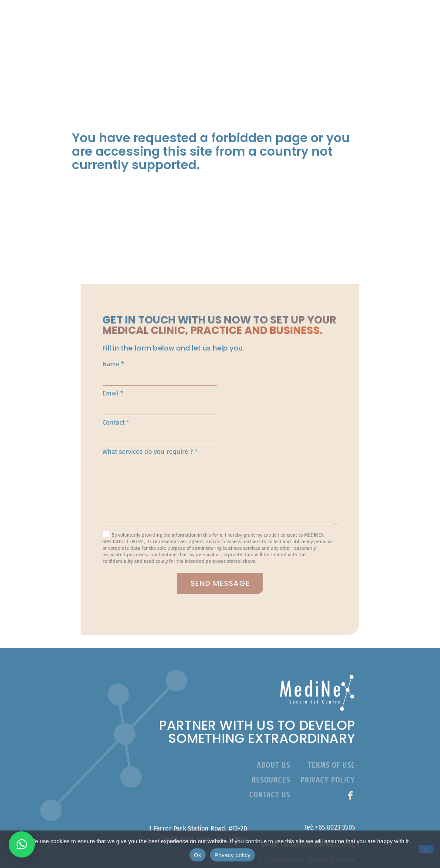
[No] (426, 849)
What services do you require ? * (220, 483)
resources (271, 767)
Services (278, 18)
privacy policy (328, 767)
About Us (223, 18)
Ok (198, 855)
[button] (22, 844)
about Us (274, 752)
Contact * (220, 434)
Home (177, 18)
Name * (220, 376)
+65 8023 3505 (335, 815)
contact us (270, 782)
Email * (220, 405)
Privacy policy (232, 855)
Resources (276, 38)
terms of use (332, 752)
